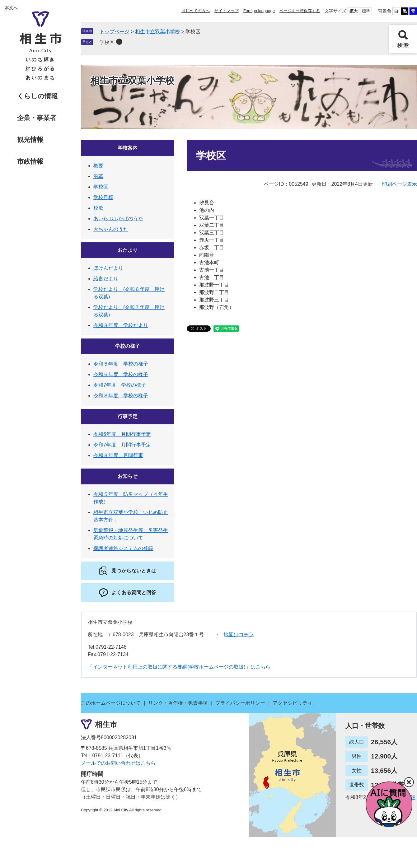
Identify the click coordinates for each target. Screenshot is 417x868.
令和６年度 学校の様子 (121, 374)
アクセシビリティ (293, 703)
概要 (98, 166)
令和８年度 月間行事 (118, 455)
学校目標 (103, 197)
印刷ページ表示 (400, 184)
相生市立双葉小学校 (157, 32)
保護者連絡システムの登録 (123, 548)
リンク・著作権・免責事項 (178, 703)
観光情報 (30, 140)
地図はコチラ (239, 635)
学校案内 (128, 148)
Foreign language (259, 11)
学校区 (107, 42)
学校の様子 (128, 346)
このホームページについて (111, 703)
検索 (403, 39)
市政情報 (30, 161)
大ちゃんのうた (111, 229)
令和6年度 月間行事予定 (122, 434)
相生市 (106, 724)
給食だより (106, 279)
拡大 (354, 11)
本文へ (11, 8)
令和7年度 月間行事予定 (122, 445)
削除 (119, 42)
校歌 (98, 208)
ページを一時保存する (300, 11)
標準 (366, 11)
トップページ (115, 32)
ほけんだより (108, 268)
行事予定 (128, 416)
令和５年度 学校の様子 (121, 364)
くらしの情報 (37, 96)
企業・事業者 (37, 118)
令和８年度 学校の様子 (121, 396)
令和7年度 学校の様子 (120, 385)
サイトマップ (227, 11)
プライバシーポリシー (240, 703)
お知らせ (128, 476)
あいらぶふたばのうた (118, 219)
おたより (128, 250)
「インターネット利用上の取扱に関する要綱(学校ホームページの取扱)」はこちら (179, 667)
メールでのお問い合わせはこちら (118, 763)
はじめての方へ (196, 11)
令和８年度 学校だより (121, 325)
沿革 (98, 176)
